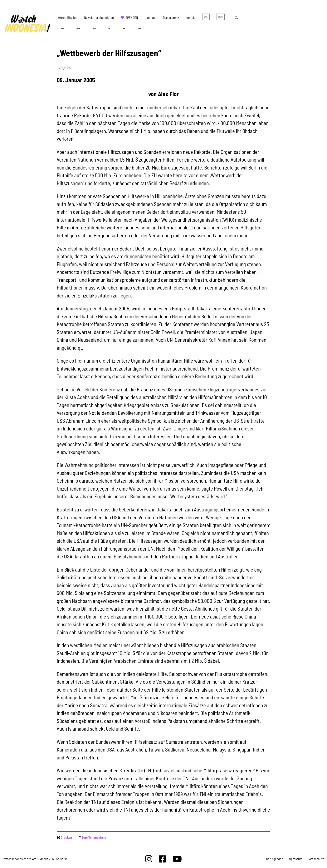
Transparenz (171, 17)
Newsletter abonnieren (99, 17)
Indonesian (220, 18)
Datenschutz (316, 859)
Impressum (295, 859)
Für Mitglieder (274, 859)
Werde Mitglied (68, 17)
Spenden (132, 17)
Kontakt (191, 17)
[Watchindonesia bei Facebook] (162, 859)
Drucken (66, 837)
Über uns (150, 17)
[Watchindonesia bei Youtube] (177, 859)
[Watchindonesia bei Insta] (149, 859)
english (206, 18)
